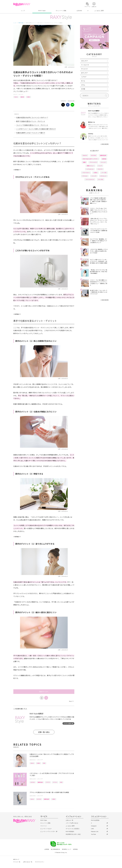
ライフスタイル (90, 179)
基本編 (22, 97)
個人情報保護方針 (55, 849)
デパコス (55, 782)
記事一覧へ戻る (44, 732)
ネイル (83, 81)
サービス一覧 (17, 862)
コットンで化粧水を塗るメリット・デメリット (32, 125)
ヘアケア (84, 77)
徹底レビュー (90, 166)
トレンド (103, 162)
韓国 (84, 162)
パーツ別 (104, 173)
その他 (83, 89)
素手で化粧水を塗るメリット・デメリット (31, 121)
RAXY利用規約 (70, 832)
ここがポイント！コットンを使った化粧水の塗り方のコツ (36, 129)
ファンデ (94, 176)
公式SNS (79, 11)
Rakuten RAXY (22, 4)
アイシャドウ (93, 162)
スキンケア (21, 94)
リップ (100, 166)
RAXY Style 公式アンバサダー (90, 159)
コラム (83, 85)
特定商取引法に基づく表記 (73, 834)
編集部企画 (40, 782)
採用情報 (75, 849)
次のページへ (44, 692)
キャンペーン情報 (61, 11)
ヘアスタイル (90, 169)
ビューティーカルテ (46, 829)
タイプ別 (101, 179)
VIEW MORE (105, 144)
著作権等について (67, 849)
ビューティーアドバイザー (48, 832)
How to (16, 97)
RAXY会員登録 (95, 820)
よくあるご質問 (99, 11)
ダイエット (103, 176)
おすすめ (33, 782)
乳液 (44, 763)
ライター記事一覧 (68, 723)
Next (71, 701)
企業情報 (47, 849)
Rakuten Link (95, 832)
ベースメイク (85, 65)
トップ (23, 11)
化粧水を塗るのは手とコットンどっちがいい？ (32, 117)
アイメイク (84, 69)
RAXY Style (42, 11)
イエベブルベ (86, 173)
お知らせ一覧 (69, 820)
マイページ (44, 826)
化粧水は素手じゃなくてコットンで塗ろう (31, 133)
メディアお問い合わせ (72, 823)
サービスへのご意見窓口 (73, 829)
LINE (92, 829)
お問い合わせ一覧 (28, 862)
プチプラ (48, 782)
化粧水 (28, 97)
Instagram (94, 826)
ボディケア (84, 73)
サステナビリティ (40, 862)
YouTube (93, 834)
